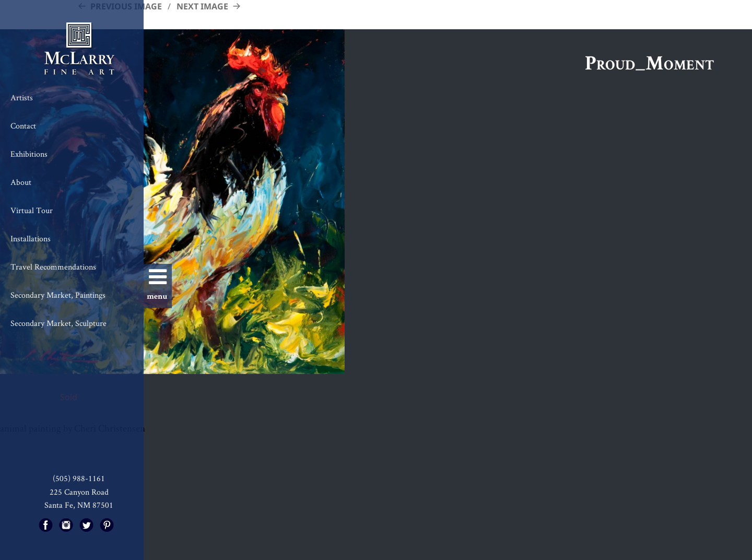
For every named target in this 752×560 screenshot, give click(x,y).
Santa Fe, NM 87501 (79, 505)
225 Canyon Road (79, 492)
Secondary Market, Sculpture (58, 323)
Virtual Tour (32, 210)
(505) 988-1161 (79, 478)
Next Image (202, 6)
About (21, 182)
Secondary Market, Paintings (58, 295)
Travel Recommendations (53, 267)
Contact (23, 126)
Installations (31, 238)
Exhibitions (29, 154)
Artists (22, 97)
